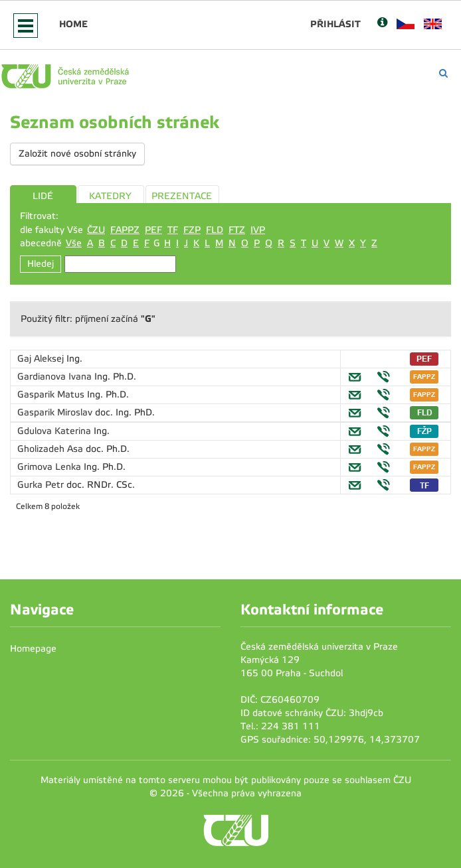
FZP (192, 230)
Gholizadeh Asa (51, 449)
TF (173, 230)
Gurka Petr (42, 485)
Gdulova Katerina (55, 431)
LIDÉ (43, 196)
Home (73, 24)
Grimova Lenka (50, 467)
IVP (258, 230)
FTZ (237, 230)
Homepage (33, 649)
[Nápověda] (382, 24)
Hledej (41, 264)
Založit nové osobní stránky (77, 154)
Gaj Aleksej (42, 359)
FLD (215, 230)
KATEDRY (110, 196)
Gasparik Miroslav (56, 412)
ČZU (96, 230)
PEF (153, 230)
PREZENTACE (182, 196)
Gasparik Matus (52, 395)
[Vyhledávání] (443, 73)
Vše (74, 243)
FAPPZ (125, 230)
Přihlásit (335, 24)
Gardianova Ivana (56, 377)
